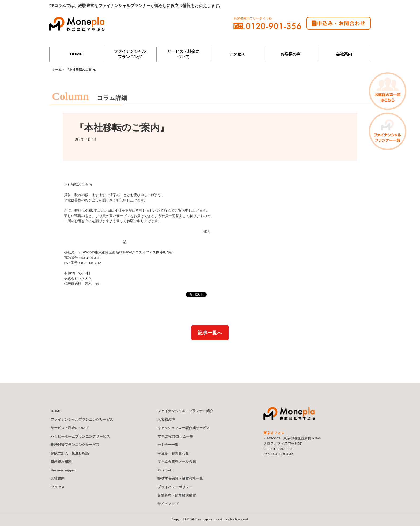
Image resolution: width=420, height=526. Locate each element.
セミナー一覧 (168, 445)
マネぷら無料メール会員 (177, 462)
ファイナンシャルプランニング (130, 54)
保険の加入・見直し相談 (70, 453)
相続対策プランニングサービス (75, 445)
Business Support (63, 470)
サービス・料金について (183, 54)
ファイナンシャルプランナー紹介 (185, 411)
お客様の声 (290, 54)
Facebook (165, 470)
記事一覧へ (210, 333)
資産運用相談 (61, 462)
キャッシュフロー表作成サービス (184, 428)
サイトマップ (168, 504)
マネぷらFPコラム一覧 (175, 436)
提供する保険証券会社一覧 (180, 479)
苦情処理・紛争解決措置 (177, 495)
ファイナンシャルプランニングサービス (82, 419)
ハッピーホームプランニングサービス (80, 436)
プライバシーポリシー (175, 487)
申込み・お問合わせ (173, 453)
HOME (76, 54)
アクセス (237, 54)
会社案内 (344, 54)
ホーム (57, 70)
